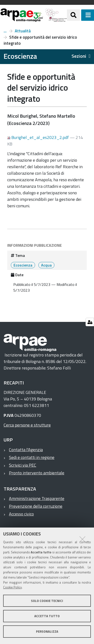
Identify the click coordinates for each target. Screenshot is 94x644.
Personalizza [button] (47, 631)
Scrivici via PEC (23, 465)
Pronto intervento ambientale (37, 473)
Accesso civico (21, 514)
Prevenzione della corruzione (36, 506)
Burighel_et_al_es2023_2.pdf (39, 137)
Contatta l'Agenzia (26, 450)
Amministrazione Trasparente (37, 498)
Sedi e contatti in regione (32, 457)
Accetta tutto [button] (47, 616)
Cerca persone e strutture (27, 425)
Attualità (23, 31)
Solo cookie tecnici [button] (47, 601)
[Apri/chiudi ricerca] (73, 15)
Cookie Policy (12, 587)
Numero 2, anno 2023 (5, 31)
